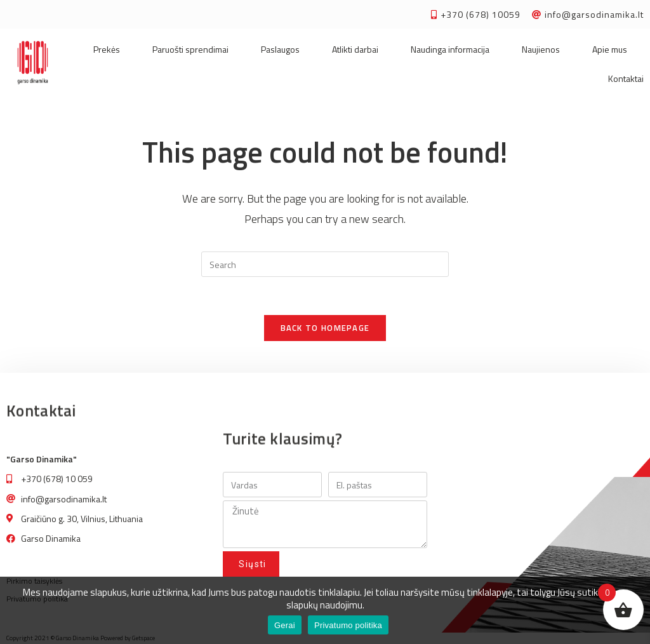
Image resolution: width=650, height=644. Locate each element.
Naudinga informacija (450, 49)
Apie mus (610, 49)
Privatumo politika (348, 625)
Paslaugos (280, 49)
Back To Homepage (325, 328)
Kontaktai (626, 78)
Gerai (285, 625)
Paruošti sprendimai (190, 49)
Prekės (107, 49)
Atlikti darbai (355, 49)
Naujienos (541, 49)
